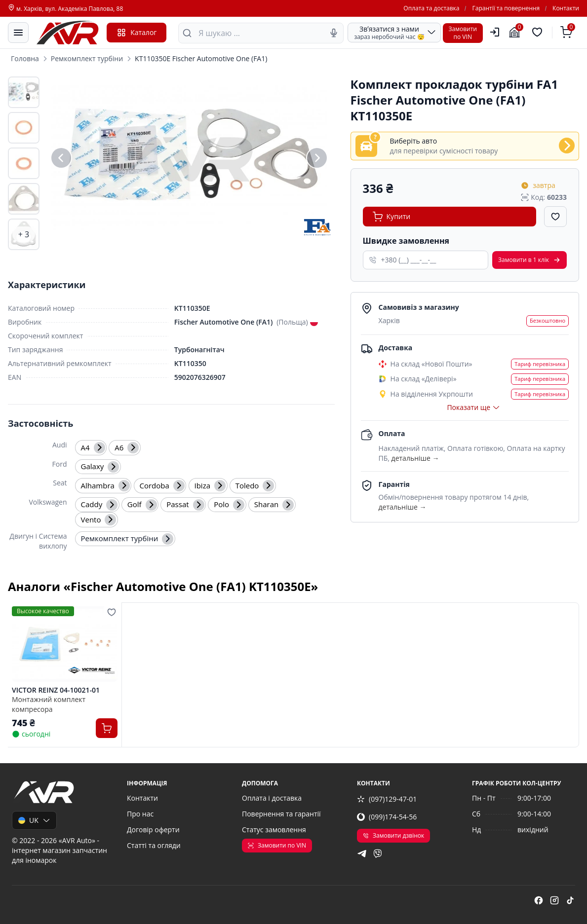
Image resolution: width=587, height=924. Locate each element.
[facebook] (539, 902)
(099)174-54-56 (387, 817)
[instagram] (554, 902)
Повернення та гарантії (281, 814)
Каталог (137, 33)
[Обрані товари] (539, 33)
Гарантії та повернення (506, 8)
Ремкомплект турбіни (87, 58)
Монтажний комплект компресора (49, 704)
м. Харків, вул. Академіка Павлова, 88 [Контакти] (65, 8)
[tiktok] (570, 902)
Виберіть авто (414, 141)
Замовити (529, 260)
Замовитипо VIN (463, 33)
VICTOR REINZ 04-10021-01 (56, 690)
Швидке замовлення (406, 241)
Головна (25, 58)
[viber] (378, 855)
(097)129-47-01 (387, 799)
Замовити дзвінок (393, 835)
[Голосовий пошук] (334, 33)
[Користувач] (495, 32)
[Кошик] (568, 33)
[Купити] (107, 728)
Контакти (566, 8)
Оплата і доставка (272, 798)
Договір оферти (153, 830)
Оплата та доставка (431, 8)
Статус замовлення (274, 830)
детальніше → (415, 458)
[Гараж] (516, 33)
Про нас (140, 814)
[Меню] (18, 33)
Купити (392, 217)
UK (34, 820)
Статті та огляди (154, 845)
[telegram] (362, 855)
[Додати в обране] (555, 217)
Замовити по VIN (277, 845)
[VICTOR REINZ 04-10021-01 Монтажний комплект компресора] (65, 644)
